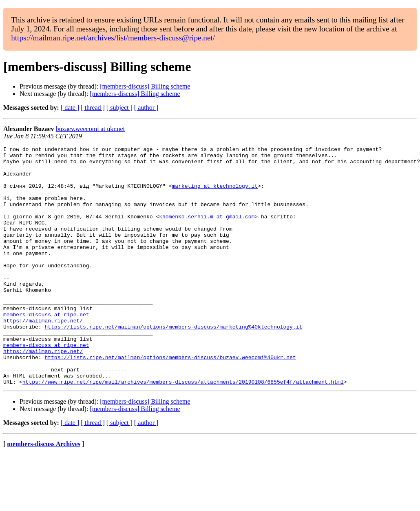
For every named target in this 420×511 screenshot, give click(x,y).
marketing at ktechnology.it (215, 194)
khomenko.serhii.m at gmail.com (207, 231)
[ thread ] (93, 108)
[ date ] (70, 108)
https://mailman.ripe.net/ (43, 356)
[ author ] (146, 108)
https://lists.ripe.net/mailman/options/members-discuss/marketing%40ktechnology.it (173, 363)
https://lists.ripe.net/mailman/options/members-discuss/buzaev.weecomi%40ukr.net (170, 400)
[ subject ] (119, 108)
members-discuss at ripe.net (46, 349)
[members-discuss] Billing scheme (145, 86)
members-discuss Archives (44, 492)
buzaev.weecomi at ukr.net (91, 129)
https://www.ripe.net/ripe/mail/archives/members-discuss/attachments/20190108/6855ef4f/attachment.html (183, 429)
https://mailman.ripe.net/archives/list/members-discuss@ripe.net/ (113, 38)
